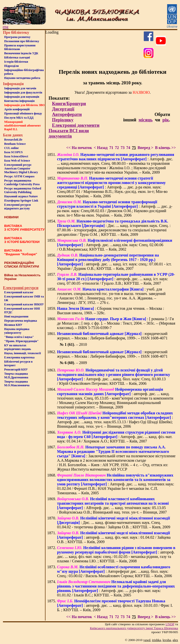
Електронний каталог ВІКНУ (24, 304)
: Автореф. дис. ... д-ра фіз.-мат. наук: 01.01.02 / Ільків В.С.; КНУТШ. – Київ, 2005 (116, 588)
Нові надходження (16, 316)
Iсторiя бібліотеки (16, 62)
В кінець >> (165, 148)
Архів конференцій (17, 109)
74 (128, 148)
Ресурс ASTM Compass (19, 176)
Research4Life (13, 140)
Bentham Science (15, 144)
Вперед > (145, 148)
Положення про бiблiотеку (22, 41)
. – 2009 (73, 363)
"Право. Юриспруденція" (21, 341)
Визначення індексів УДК (21, 53)
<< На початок (79, 148)
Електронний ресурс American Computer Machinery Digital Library (21, 168)
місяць (146, 120)
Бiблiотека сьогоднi (17, 57)
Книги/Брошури (69, 103)
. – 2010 (73, 344)
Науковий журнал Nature (21, 196)
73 (122, 148)
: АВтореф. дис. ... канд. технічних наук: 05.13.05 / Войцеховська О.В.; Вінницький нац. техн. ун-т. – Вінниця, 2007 (113, 506)
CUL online (11, 148)
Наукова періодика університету (17, 331)
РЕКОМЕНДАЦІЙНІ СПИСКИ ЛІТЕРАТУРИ (22, 265)
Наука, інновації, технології (22, 353)
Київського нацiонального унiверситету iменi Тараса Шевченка (134, 628)
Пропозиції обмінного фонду (23, 113)
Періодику (63, 120)
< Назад (101, 148)
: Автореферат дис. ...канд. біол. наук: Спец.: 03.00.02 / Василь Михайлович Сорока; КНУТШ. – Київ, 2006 (114, 571)
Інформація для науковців (22, 97)
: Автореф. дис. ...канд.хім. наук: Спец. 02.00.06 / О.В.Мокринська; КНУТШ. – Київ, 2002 (115, 245)
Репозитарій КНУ (16, 369)
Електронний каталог (19, 292)
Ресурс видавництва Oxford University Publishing (23, 190)
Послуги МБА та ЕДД (19, 118)
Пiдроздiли (11, 66)
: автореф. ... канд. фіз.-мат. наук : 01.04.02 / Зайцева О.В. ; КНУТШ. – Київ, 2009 (114, 537)
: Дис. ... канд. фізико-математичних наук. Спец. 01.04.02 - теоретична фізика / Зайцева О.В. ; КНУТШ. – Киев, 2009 (114, 523)
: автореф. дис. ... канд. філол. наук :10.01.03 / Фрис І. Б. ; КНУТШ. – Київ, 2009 (115, 605)
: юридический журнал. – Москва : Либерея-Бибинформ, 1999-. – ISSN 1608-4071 (112, 336)
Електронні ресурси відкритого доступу (17, 207)
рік (166, 120)
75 (134, 148)
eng (6, 27)
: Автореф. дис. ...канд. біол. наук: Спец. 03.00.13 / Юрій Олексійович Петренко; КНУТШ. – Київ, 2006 (114, 377)
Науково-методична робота (22, 78)
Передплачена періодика (21, 321)
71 (111, 148)
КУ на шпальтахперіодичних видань (18, 347)
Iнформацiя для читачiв (20, 88)
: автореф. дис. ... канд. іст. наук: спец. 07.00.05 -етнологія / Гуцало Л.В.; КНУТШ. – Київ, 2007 (116, 279)
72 (117, 148)
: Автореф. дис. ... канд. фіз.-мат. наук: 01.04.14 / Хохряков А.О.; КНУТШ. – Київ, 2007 (116, 437)
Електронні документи (76, 125)
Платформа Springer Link (21, 201)
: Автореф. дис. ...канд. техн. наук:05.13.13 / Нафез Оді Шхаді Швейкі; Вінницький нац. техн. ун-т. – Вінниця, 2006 (115, 420)
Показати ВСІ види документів (69, 133)
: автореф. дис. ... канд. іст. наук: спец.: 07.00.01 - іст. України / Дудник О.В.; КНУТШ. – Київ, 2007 (114, 262)
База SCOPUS (13, 152)
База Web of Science (17, 161)
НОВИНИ (11, 217)
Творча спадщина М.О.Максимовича (17, 383)
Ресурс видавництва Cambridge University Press (22, 182)
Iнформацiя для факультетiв (23, 92)
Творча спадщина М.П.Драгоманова (16, 376)
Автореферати (67, 114)
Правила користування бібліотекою (20, 47)
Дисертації (63, 109)
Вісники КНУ (13, 325)
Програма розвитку (17, 37)
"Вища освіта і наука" (19, 337)
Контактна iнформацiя (19, 101)
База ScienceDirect (16, 156)
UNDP (170, 624)
